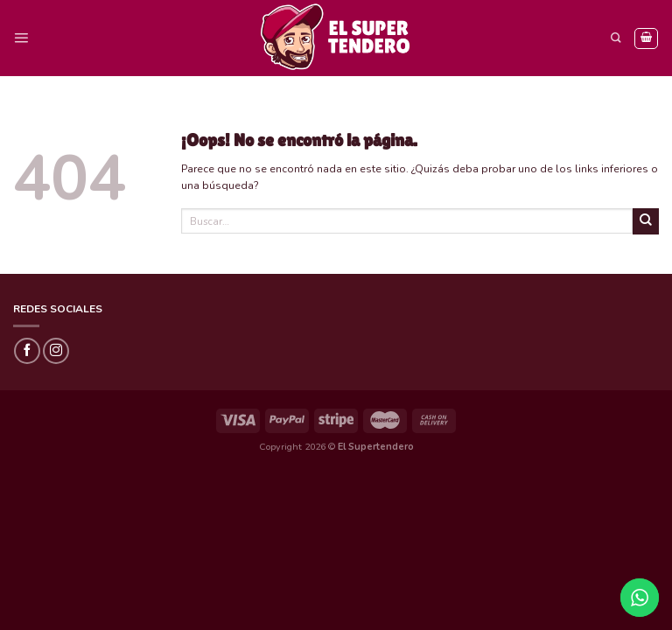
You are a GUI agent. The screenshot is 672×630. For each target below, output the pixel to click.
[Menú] (21, 38)
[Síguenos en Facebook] (27, 351)
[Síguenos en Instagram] (56, 351)
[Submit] (646, 221)
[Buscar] (616, 38)
